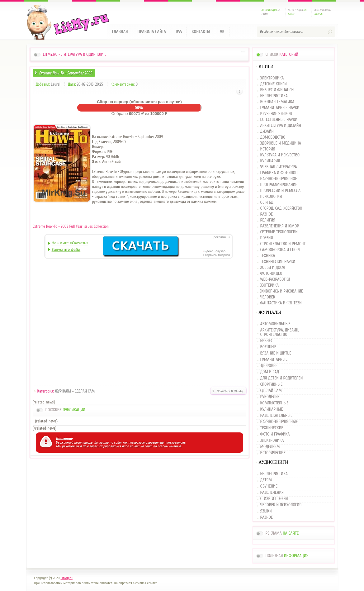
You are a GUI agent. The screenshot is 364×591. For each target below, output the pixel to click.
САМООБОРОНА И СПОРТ (281, 250)
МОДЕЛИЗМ (270, 447)
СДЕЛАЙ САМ (85, 391)
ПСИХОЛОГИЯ (271, 197)
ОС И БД (267, 203)
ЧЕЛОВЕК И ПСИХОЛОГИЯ (281, 505)
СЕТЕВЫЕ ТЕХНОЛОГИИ (279, 232)
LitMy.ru (67, 578)
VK (222, 32)
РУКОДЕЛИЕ (270, 397)
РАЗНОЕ (267, 214)
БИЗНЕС (267, 341)
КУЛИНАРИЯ (270, 161)
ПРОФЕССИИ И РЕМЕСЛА (281, 191)
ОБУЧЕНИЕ (269, 486)
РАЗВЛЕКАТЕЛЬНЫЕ (277, 416)
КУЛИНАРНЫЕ (272, 409)
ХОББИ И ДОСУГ (273, 268)
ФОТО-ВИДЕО (271, 274)
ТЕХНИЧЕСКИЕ (272, 428)
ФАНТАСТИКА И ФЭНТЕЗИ (281, 303)
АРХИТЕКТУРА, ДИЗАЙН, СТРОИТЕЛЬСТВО (280, 332)
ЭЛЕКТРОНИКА (272, 78)
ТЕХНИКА (268, 256)
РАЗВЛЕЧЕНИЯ (272, 493)
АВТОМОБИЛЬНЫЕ (275, 324)
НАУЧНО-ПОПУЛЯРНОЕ (279, 179)
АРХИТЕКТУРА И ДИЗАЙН (281, 126)
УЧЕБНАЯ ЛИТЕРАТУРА (279, 167)
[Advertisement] (139, 323)
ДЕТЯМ (266, 480)
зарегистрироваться (105, 446)
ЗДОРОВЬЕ (269, 366)
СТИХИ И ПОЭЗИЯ (274, 499)
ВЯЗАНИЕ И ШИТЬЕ (276, 353)
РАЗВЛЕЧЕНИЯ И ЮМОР (280, 226)
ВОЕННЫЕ (268, 347)
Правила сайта (152, 32)
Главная (120, 32)
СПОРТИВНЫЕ (272, 384)
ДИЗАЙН (267, 132)
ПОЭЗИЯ (267, 238)
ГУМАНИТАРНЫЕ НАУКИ (280, 108)
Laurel (55, 84)
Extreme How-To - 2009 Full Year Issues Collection (71, 226)
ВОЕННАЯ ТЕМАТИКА (277, 102)
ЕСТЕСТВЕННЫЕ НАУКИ (279, 120)
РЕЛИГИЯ (268, 220)
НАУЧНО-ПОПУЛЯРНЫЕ (279, 422)
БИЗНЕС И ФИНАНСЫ (277, 90)
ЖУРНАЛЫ (63, 391)
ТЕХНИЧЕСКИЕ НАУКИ (278, 262)
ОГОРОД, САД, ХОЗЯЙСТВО (281, 209)
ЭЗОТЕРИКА (270, 286)
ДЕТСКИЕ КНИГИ (274, 84)
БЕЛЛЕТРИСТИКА (274, 96)
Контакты (201, 32)
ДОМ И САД (270, 372)
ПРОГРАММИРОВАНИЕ (279, 185)
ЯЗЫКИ (266, 511)
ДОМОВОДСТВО (273, 138)
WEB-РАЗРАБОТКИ (275, 280)
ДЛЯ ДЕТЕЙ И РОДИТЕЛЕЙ (282, 378)
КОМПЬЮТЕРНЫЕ (274, 403)
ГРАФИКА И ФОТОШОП (279, 173)
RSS (179, 32)
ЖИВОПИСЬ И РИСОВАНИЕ (282, 291)
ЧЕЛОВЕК (268, 297)
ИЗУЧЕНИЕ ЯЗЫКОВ (276, 114)
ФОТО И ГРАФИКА (275, 434)
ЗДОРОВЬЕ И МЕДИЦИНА (281, 143)
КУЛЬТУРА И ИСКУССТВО (280, 155)
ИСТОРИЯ (268, 149)
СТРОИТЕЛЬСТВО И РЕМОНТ (283, 244)
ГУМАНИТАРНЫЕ (274, 360)
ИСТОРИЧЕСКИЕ (273, 453)
